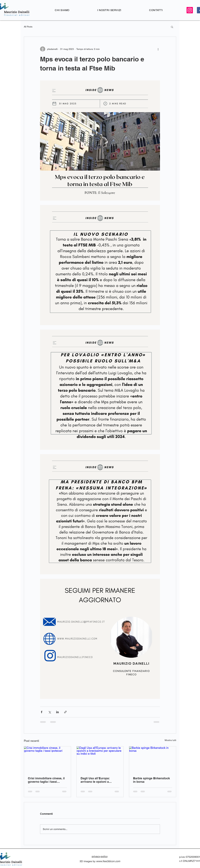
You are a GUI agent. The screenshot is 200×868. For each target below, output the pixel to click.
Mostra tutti (170, 740)
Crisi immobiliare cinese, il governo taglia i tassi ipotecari (46, 780)
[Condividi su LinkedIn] (57, 712)
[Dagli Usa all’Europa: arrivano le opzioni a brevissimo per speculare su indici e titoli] (100, 759)
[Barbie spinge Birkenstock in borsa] (153, 759)
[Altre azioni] (158, 49)
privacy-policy (100, 856)
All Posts (28, 27)
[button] (172, 27)
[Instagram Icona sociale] (190, 10)
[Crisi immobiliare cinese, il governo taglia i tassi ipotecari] (47, 759)
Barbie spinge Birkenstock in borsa (151, 780)
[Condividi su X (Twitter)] (50, 712)
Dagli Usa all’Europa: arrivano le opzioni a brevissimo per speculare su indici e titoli (98, 780)
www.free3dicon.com (108, 861)
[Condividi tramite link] (65, 712)
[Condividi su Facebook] (42, 712)
